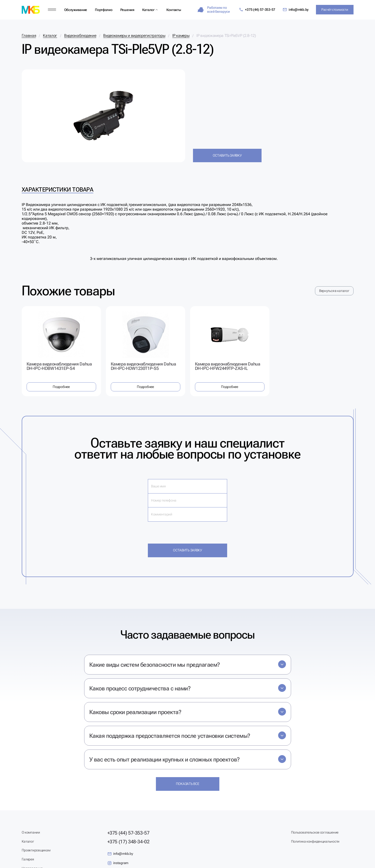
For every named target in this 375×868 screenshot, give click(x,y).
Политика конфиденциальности (315, 841)
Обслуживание (76, 10)
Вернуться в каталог (334, 291)
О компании (31, 832)
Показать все (188, 784)
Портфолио (104, 10)
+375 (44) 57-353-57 (257, 10)
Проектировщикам (36, 850)
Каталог (148, 10)
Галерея (28, 859)
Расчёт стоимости (335, 10)
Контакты (174, 10)
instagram (118, 863)
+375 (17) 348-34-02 (128, 842)
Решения (127, 10)
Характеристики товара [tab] (58, 190)
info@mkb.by (296, 10)
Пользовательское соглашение (315, 832)
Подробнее (61, 387)
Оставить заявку (227, 155)
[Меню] (52, 10)
